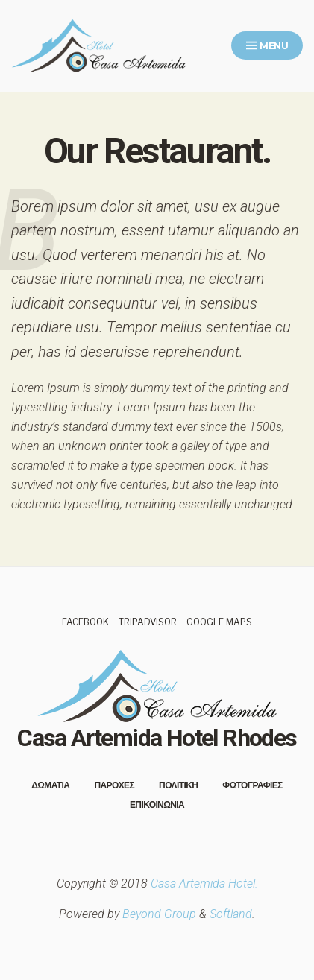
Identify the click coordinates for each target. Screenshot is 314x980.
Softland (231, 914)
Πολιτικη (178, 785)
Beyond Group (159, 914)
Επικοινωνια (157, 804)
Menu (267, 46)
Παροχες (114, 785)
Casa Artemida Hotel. (204, 883)
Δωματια (50, 785)
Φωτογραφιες (252, 785)
